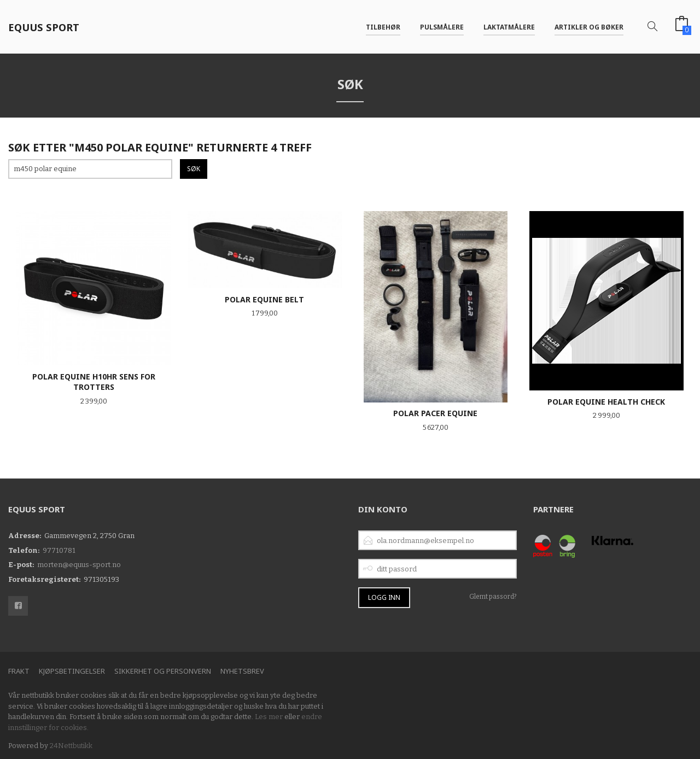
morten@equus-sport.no (79, 565)
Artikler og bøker (589, 27)
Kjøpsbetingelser (72, 671)
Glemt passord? (493, 597)
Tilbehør (383, 27)
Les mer (269, 717)
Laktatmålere (509, 27)
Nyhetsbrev (242, 671)
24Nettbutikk (71, 746)
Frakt (19, 671)
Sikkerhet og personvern (163, 671)
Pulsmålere (442, 27)
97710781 (59, 550)
